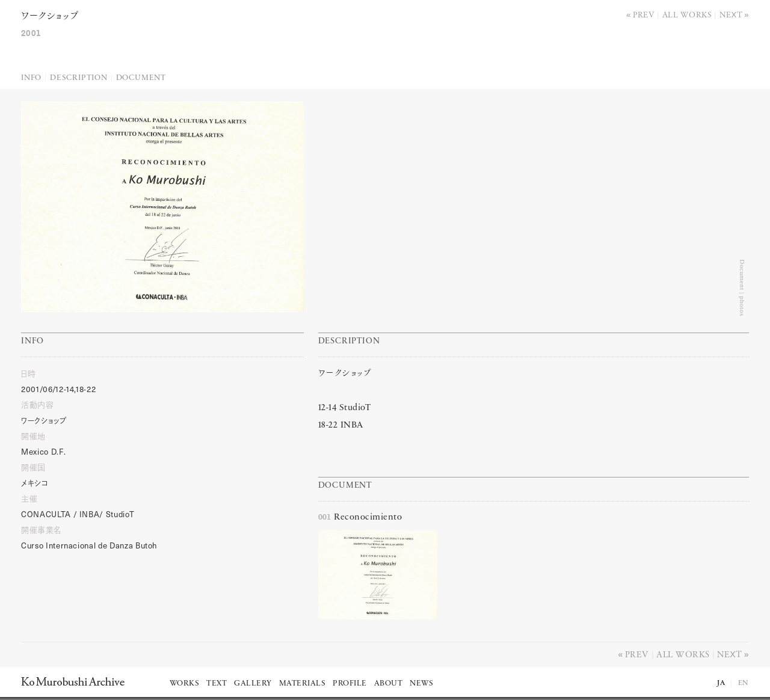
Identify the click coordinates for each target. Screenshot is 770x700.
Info (31, 78)
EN (744, 683)
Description (79, 78)
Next (731, 14)
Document (141, 78)
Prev (644, 14)
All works (687, 14)
